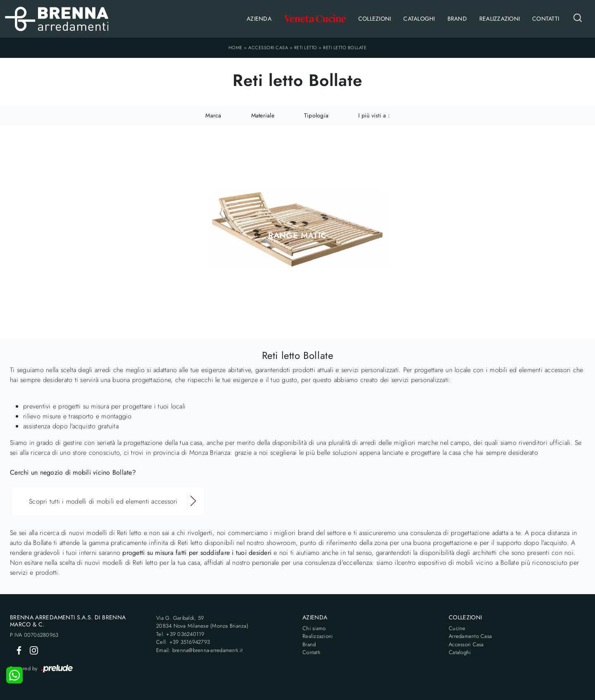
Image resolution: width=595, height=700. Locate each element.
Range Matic (297, 236)
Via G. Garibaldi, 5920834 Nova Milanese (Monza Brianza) (202, 622)
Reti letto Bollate (345, 48)
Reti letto (306, 48)
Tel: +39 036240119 (180, 634)
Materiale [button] (263, 115)
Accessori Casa (268, 48)
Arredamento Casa (470, 636)
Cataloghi (419, 19)
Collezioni (375, 19)
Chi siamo (314, 628)
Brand (457, 19)
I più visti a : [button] (374, 115)
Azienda (259, 19)
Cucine (457, 628)
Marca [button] (213, 115)
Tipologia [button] (316, 115)
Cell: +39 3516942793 (183, 642)
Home (236, 48)
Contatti (546, 19)
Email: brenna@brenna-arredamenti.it (199, 650)
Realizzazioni (500, 19)
